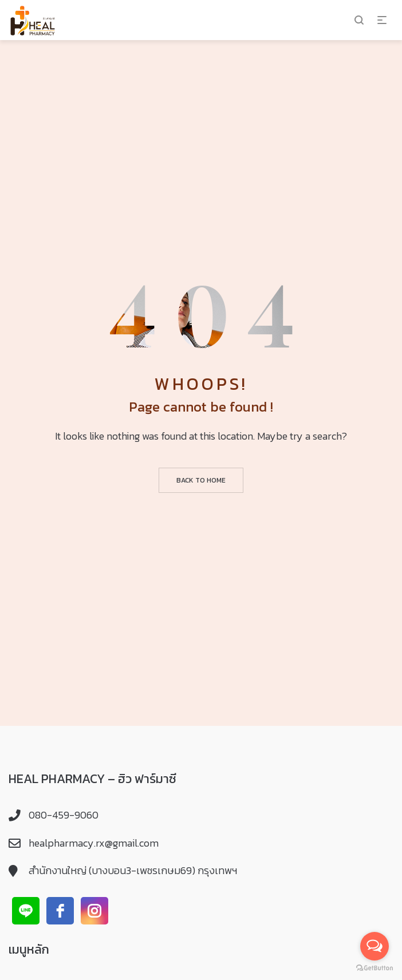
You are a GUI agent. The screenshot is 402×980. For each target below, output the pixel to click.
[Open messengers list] (375, 946)
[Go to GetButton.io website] (375, 968)
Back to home (201, 480)
